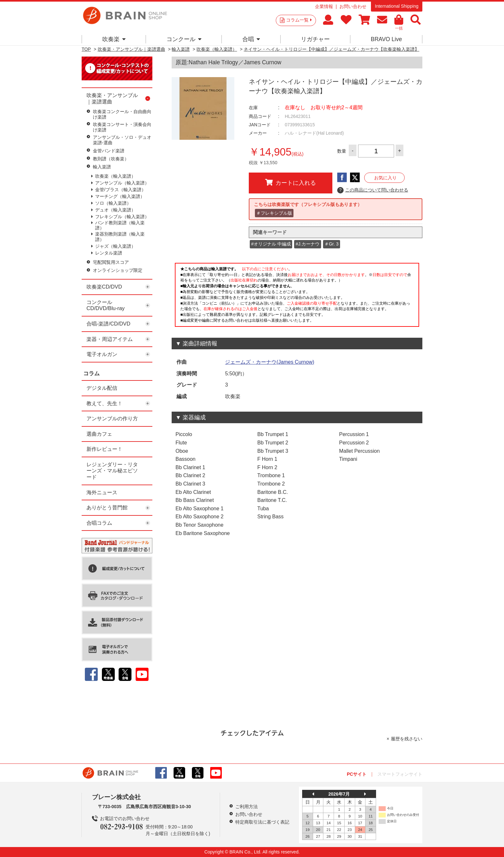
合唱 (251, 39)
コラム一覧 (299, 20)
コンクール (184, 39)
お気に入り (385, 178)
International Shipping (396, 6)
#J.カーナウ (308, 244)
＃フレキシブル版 (274, 213)
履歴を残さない (407, 739)
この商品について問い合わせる (373, 190)
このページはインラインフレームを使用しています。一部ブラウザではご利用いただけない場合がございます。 (297, 297)
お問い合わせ (353, 6)
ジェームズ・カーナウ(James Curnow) (270, 362)
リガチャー (315, 39)
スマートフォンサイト (400, 774)
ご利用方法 (247, 807)
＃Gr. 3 (331, 244)
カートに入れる (291, 183)
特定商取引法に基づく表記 (262, 822)
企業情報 (324, 6)
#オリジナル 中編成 (271, 244)
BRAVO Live (386, 39)
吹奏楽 (114, 39)
